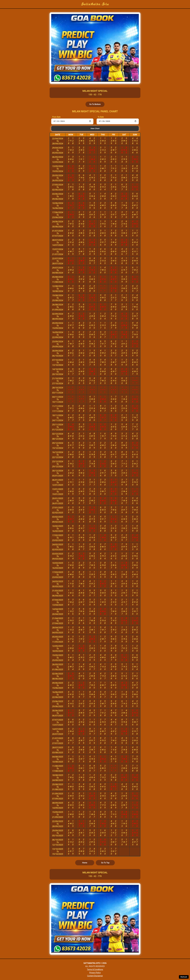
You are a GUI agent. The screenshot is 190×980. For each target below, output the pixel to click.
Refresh (184, 977)
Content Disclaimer (95, 976)
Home (85, 863)
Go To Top (105, 863)
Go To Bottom (95, 104)
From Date (56, 117)
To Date (101, 117)
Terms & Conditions (95, 969)
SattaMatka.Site (95, 4)
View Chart (95, 129)
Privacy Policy (95, 973)
